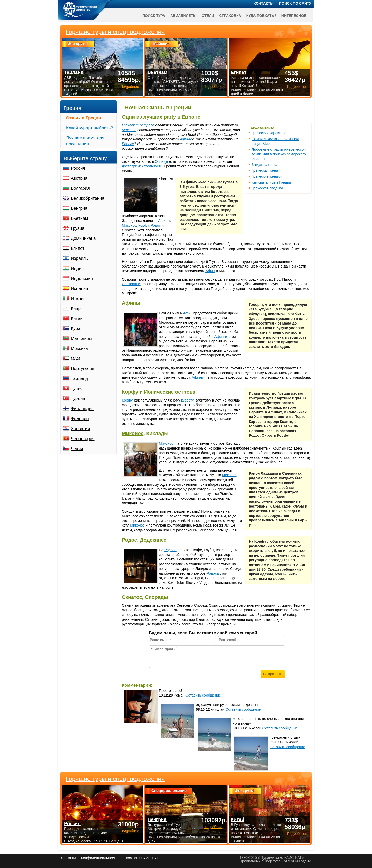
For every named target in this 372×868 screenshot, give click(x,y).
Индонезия (82, 278)
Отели (208, 16)
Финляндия (82, 409)
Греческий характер (268, 133)
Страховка (230, 16)
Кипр (76, 308)
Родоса (213, 573)
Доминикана (83, 238)
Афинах (221, 337)
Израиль (79, 258)
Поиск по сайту (295, 3)
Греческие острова (138, 125)
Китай (77, 318)
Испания (79, 288)
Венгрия (79, 208)
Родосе (128, 144)
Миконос (129, 130)
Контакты (264, 3)
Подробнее (130, 831)
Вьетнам (79, 218)
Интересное (294, 16)
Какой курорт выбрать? (90, 128)
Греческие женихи (267, 176)
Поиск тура (154, 16)
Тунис (77, 389)
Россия (78, 168)
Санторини (131, 284)
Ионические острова (170, 392)
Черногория (83, 439)
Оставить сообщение (203, 695)
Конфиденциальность (99, 858)
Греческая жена (265, 170)
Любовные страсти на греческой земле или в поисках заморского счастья (279, 154)
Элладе (161, 161)
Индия (77, 268)
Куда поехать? (261, 16)
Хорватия (80, 429)
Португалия (82, 369)
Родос (156, 225)
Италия (78, 298)
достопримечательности (142, 166)
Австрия (79, 178)
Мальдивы (81, 338)
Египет (78, 248)
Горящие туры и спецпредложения (115, 779)
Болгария (80, 188)
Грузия (78, 228)
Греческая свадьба (267, 188)
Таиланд (79, 379)
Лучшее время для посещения (85, 141)
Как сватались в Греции (271, 182)
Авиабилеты (183, 16)
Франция (80, 419)
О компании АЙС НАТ (141, 858)
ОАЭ (75, 359)
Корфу (144, 225)
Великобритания (88, 198)
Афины (186, 139)
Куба (76, 328)
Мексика (79, 349)
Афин (210, 271)
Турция (78, 399)
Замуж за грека (264, 165)
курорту (187, 400)
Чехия (77, 449)
